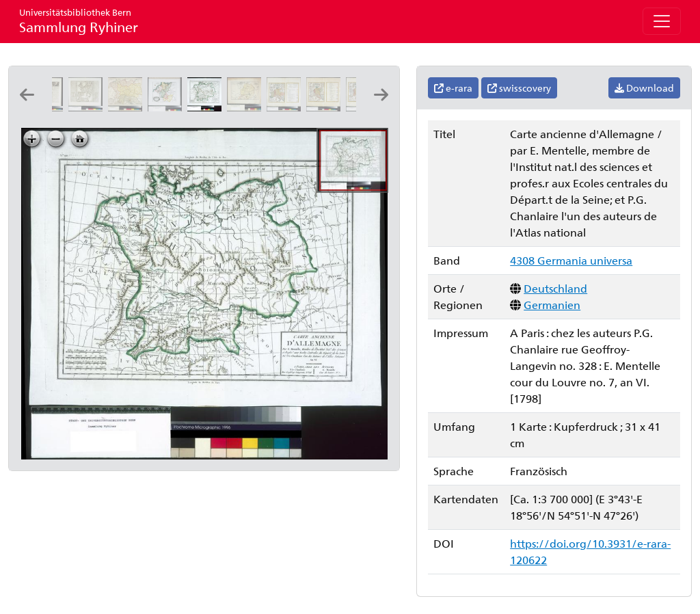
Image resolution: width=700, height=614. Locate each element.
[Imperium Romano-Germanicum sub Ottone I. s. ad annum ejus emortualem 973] (326, 107)
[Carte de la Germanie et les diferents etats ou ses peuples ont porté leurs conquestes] (88, 107)
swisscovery (519, 88)
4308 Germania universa (571, 260)
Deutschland (555, 288)
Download (644, 88)
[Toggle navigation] (662, 21)
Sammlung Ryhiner (79, 21)
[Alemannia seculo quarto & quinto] (247, 107)
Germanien (552, 305)
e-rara (453, 88)
